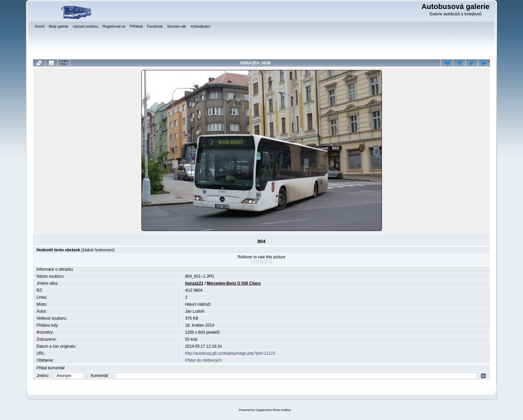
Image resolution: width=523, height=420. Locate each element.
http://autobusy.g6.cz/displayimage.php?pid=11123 (230, 353)
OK (483, 376)
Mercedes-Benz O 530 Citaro (234, 283)
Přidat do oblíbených (203, 360)
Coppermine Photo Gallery (273, 410)
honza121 (194, 283)
